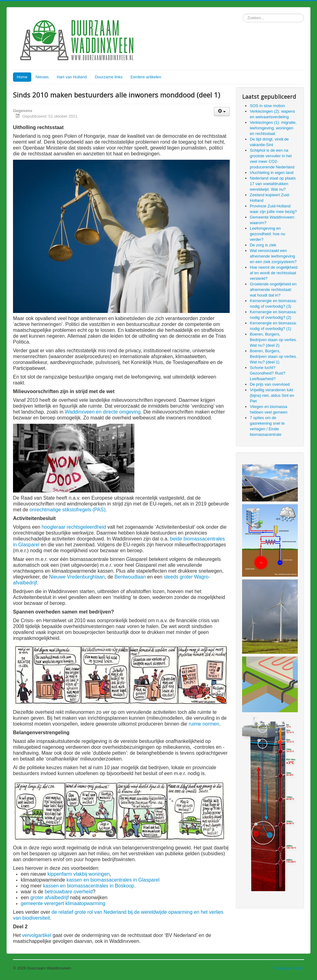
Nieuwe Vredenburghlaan (77, 577)
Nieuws (42, 77)
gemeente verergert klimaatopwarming (63, 903)
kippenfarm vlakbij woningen (78, 874)
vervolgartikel (37, 935)
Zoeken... (243, 14)
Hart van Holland (72, 77)
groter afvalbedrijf (50, 898)
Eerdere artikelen (146, 77)
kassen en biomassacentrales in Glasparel (113, 880)
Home (22, 77)
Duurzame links (109, 77)
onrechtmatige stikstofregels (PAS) (67, 510)
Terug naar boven (288, 968)
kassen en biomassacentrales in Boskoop (89, 886)
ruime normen (204, 724)
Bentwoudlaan (130, 577)
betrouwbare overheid (69, 892)
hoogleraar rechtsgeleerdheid (74, 527)
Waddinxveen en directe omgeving (103, 412)
